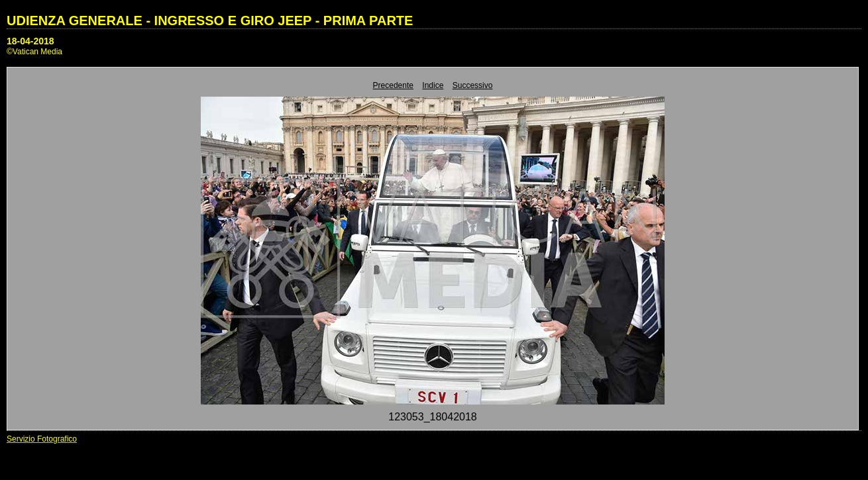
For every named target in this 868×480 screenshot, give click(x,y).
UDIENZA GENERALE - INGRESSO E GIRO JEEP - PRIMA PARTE (210, 21)
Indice (433, 85)
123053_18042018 (432, 417)
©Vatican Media (34, 52)
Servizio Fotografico (42, 439)
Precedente (393, 85)
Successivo (473, 85)
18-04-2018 (30, 41)
